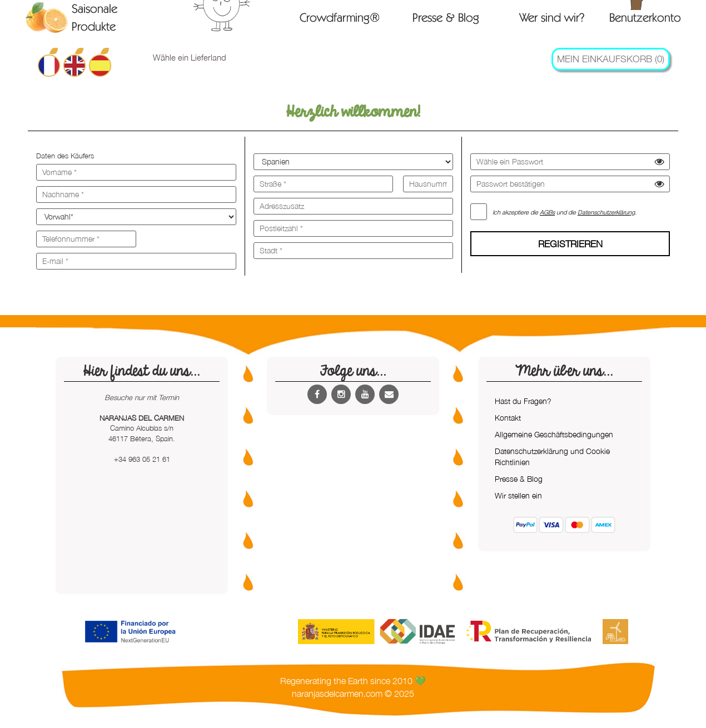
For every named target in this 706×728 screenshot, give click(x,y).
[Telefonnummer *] (86, 239)
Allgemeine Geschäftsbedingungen (554, 434)
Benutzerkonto (645, 17)
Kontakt (508, 418)
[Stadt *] (353, 251)
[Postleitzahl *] (353, 228)
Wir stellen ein (518, 495)
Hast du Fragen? (523, 401)
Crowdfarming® (340, 17)
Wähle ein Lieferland (190, 57)
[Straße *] (323, 184)
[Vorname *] (136, 172)
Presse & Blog (446, 17)
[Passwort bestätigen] (570, 184)
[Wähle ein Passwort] (570, 162)
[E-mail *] (136, 261)
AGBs (547, 212)
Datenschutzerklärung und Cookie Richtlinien (552, 457)
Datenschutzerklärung (606, 212)
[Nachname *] (136, 195)
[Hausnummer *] (428, 184)
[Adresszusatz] (353, 206)
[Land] (353, 162)
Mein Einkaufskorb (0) (611, 59)
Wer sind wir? (552, 17)
